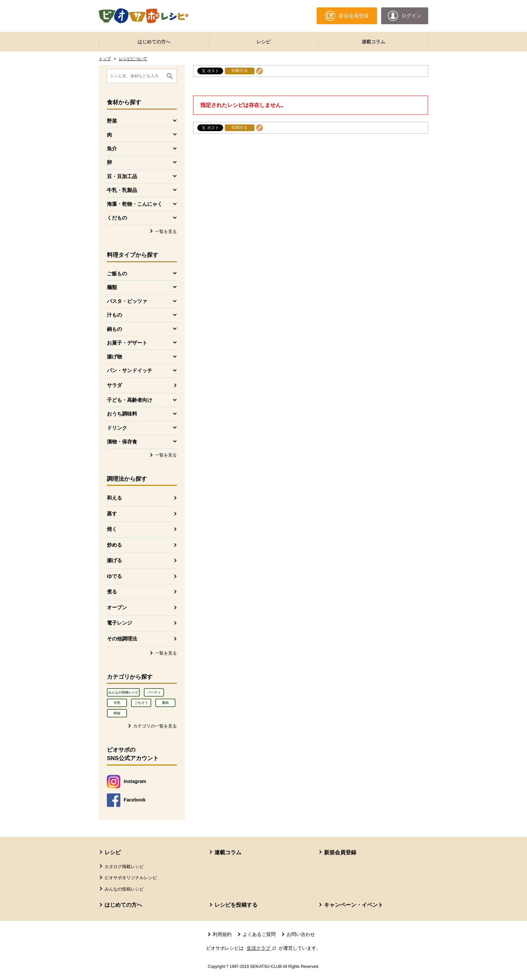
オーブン (117, 607)
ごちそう (141, 703)
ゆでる (114, 576)
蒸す (112, 514)
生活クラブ (262, 948)
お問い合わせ (301, 934)
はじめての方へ (154, 42)
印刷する (240, 71)
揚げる (114, 560)
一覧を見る (166, 231)
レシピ (263, 42)
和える (114, 498)
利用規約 (222, 934)
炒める (114, 545)
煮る (112, 592)
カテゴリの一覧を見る (155, 726)
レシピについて (133, 59)
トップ (105, 59)
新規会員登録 (340, 852)
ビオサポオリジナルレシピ (131, 878)
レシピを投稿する (236, 905)
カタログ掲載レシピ (124, 867)
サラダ (114, 385)
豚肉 (165, 703)
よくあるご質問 (259, 934)
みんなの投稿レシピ (123, 692)
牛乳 (117, 703)
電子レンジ (119, 623)
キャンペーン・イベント (354, 905)
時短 (117, 713)
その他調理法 (122, 639)
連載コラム (373, 42)
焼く (112, 529)
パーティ (154, 692)
